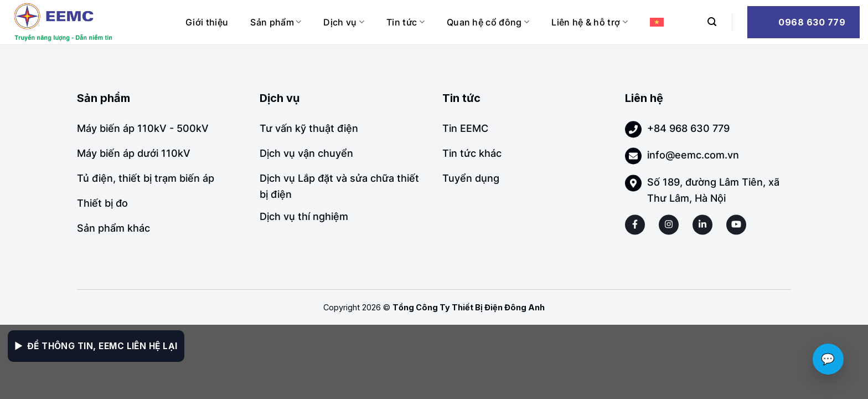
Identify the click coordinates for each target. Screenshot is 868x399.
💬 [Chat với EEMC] (828, 359)
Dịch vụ (344, 22)
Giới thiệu (207, 22)
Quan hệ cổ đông (488, 22)
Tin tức (405, 22)
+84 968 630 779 (688, 128)
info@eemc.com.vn (693, 155)
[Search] (712, 22)
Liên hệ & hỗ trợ (590, 22)
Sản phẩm (276, 22)
